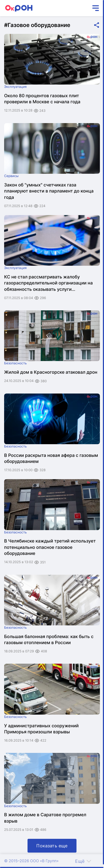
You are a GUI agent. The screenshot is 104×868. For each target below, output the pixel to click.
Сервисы (11, 176)
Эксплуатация (15, 87)
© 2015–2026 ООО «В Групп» (31, 861)
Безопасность (15, 363)
